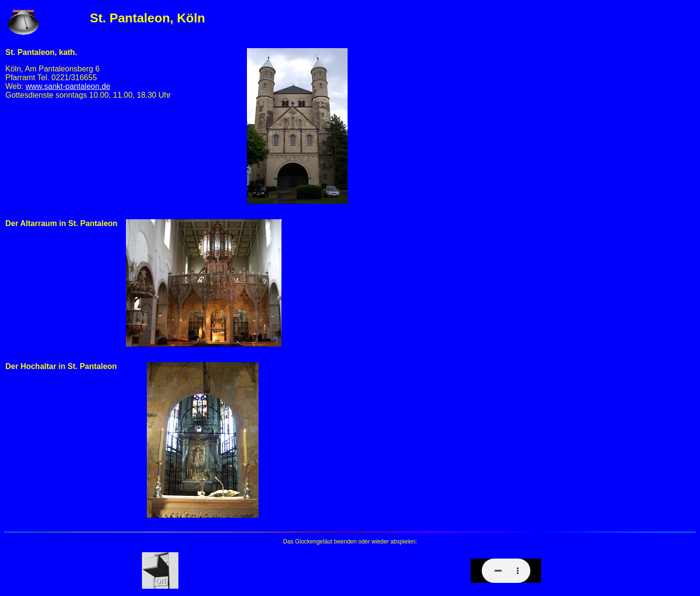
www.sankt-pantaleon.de (68, 86)
